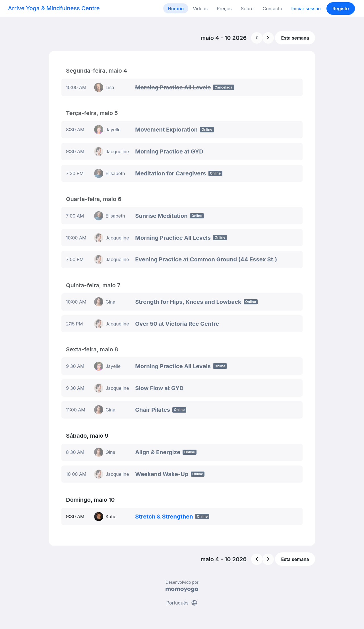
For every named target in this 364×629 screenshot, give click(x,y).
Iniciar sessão (306, 9)
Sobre (247, 9)
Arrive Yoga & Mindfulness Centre (54, 8)
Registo (341, 9)
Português (182, 603)
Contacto (272, 9)
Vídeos (200, 9)
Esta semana (295, 38)
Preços (224, 9)
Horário (176, 9)
